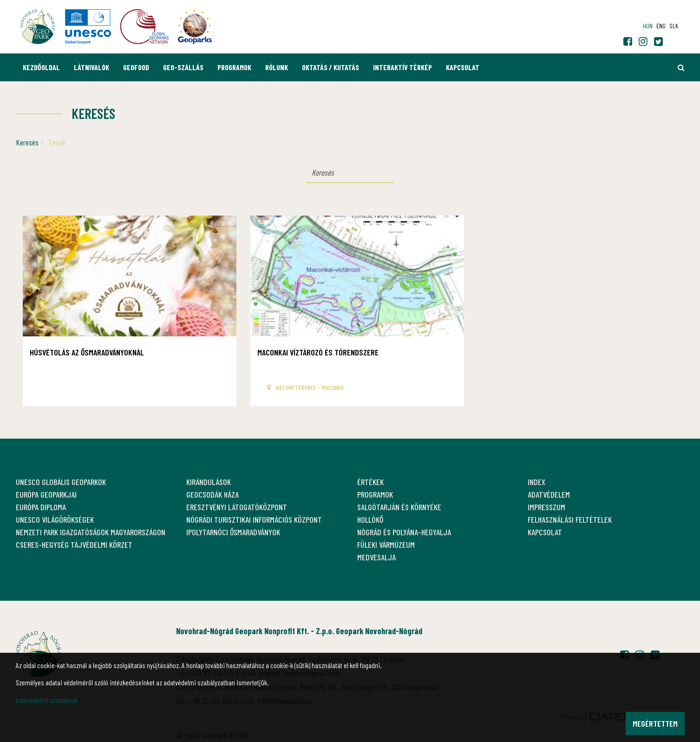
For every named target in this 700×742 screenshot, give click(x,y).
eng (661, 26)
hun (648, 26)
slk (674, 26)
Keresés (27, 142)
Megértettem (655, 723)
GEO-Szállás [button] (183, 67)
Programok (234, 67)
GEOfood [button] (136, 67)
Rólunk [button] (277, 67)
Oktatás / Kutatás (330, 67)
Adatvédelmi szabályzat (47, 700)
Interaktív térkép (402, 67)
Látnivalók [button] (92, 67)
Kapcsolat (463, 67)
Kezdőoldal (41, 67)
